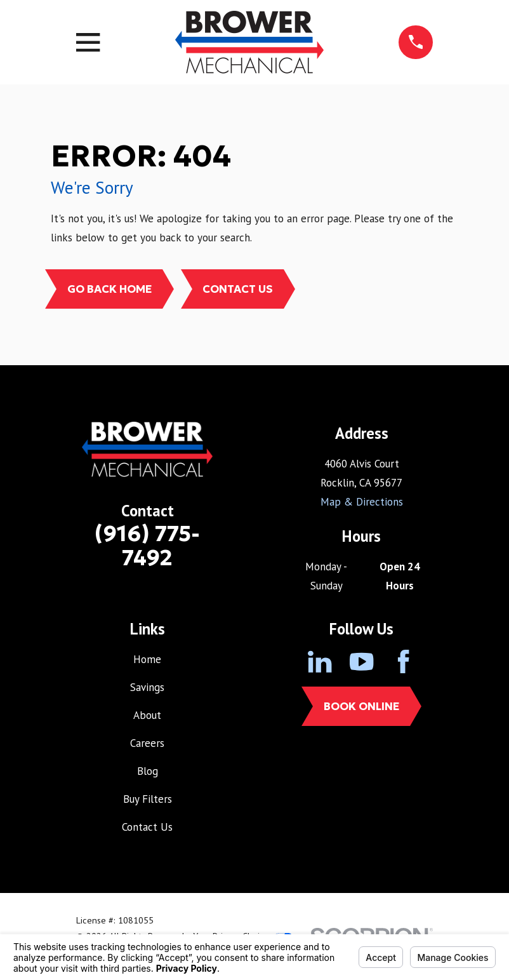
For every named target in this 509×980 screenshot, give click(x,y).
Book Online (362, 706)
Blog (148, 771)
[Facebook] (403, 661)
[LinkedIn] (320, 661)
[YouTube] (361, 661)
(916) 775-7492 (147, 546)
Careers (147, 743)
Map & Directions (362, 502)
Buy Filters (148, 799)
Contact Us (238, 289)
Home (147, 659)
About (147, 715)
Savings (147, 687)
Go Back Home (110, 289)
